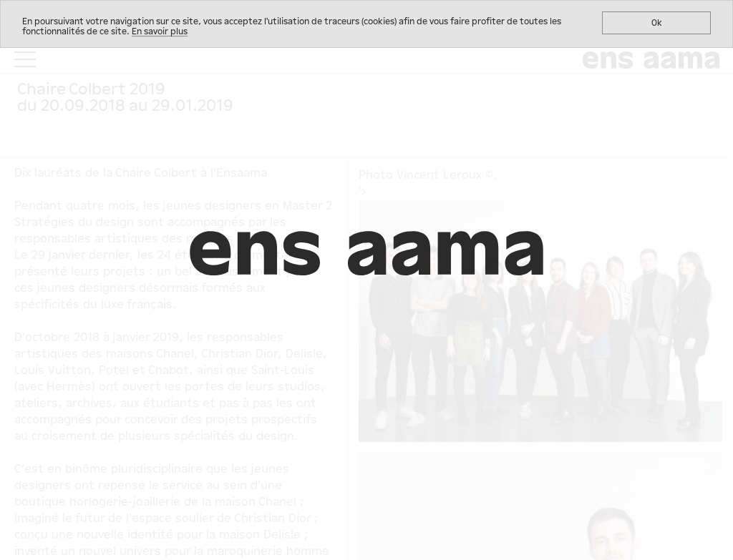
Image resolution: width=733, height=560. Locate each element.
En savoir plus (160, 31)
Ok (657, 23)
